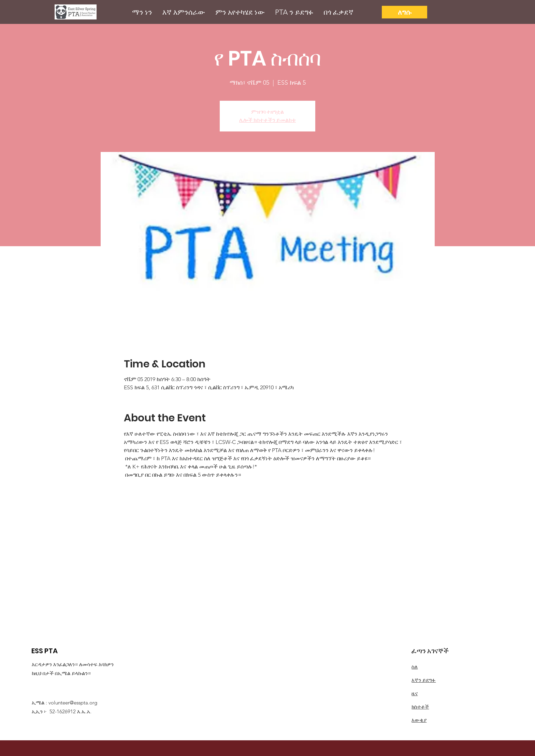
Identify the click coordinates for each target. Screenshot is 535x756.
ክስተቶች (420, 707)
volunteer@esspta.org (73, 703)
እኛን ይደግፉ (424, 680)
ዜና (415, 693)
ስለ (415, 667)
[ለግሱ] (404, 12)
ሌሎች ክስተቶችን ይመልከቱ (267, 120)
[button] (142, 12)
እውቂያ (419, 720)
